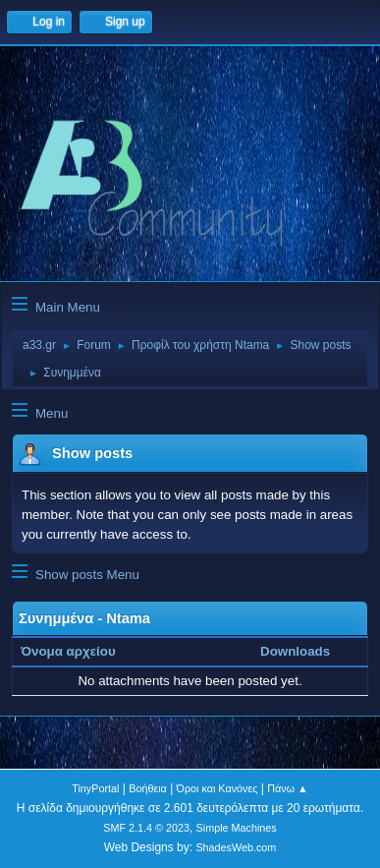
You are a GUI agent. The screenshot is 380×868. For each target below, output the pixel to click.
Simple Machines (237, 828)
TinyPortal (95, 788)
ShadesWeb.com (236, 847)
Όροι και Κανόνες (217, 788)
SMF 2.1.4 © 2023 (146, 828)
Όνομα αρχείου (79, 651)
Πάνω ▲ (288, 788)
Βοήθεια (148, 788)
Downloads (295, 651)
